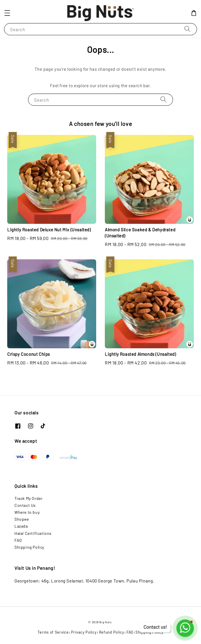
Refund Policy (112, 632)
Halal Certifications (33, 533)
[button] (7, 13)
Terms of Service (53, 632)
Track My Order (28, 498)
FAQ (18, 540)
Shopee (22, 519)
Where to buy (27, 512)
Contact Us (25, 505)
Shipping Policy (29, 547)
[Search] (187, 29)
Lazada (21, 526)
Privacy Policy (84, 632)
